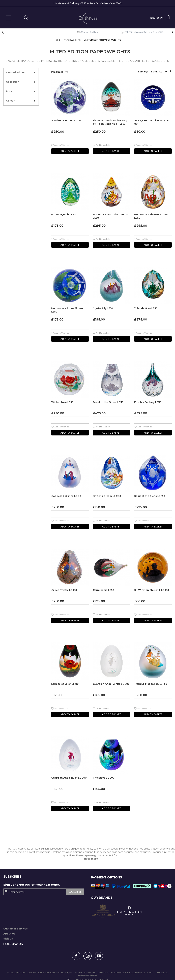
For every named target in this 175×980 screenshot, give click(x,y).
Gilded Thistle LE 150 (64, 590)
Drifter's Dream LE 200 (107, 496)
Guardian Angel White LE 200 (111, 684)
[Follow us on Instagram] (87, 956)
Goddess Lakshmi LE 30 (66, 496)
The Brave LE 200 (104, 778)
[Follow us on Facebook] (76, 956)
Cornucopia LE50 (104, 590)
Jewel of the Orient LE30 (108, 402)
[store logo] (87, 19)
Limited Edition (16, 72)
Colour (10, 101)
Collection (13, 82)
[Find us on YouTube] (99, 956)
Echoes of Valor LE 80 (65, 684)
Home (57, 40)
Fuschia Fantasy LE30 (148, 402)
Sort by (142, 72)
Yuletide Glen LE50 (146, 308)
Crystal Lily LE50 (103, 308)
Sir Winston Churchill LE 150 (152, 590)
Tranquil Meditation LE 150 (151, 684)
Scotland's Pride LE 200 (66, 120)
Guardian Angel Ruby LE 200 (69, 778)
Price (9, 91)
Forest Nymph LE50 (63, 214)
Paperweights (72, 40)
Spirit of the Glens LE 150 (150, 496)
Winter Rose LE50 (62, 402)
